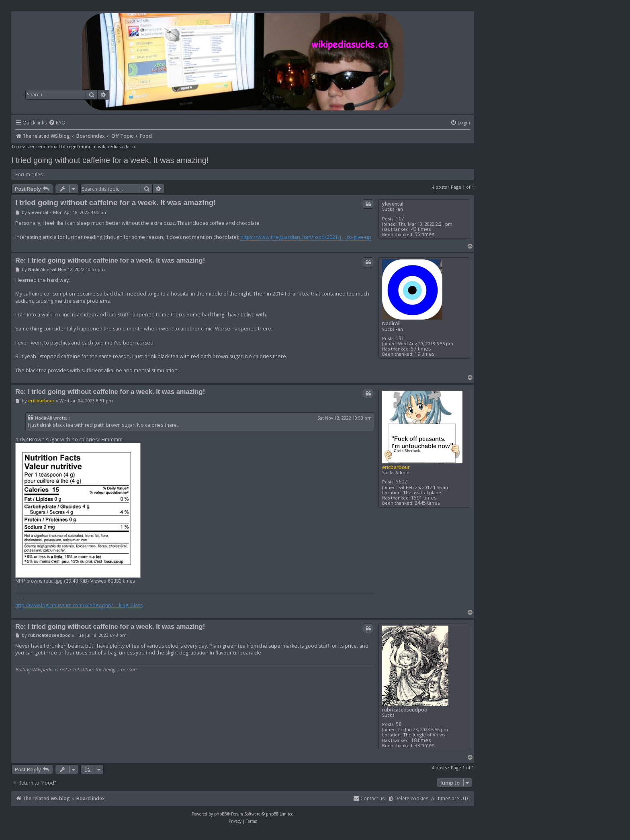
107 (400, 219)
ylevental (393, 204)
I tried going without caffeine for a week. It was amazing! (110, 160)
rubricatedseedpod (405, 710)
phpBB (220, 814)
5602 (401, 482)
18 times (421, 740)
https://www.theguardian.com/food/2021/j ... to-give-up (306, 237)
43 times (421, 229)
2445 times (427, 503)
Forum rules (29, 174)
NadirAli (391, 323)
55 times (424, 234)
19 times (424, 354)
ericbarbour (396, 467)
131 (400, 338)
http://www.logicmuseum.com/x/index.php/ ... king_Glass (79, 606)
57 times (421, 349)
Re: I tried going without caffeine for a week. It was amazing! (110, 260)
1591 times (424, 498)
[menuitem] (57, 123)
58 (399, 724)
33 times (424, 745)
